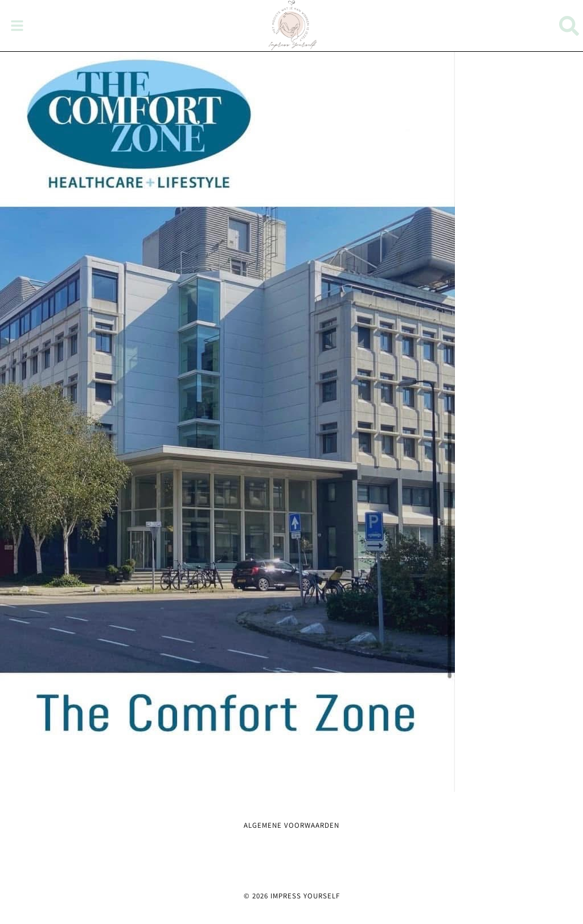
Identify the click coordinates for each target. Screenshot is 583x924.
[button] (17, 26)
